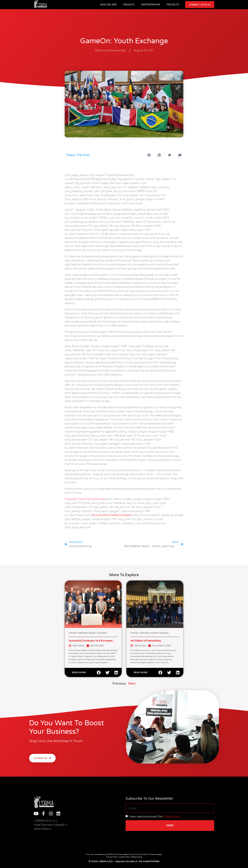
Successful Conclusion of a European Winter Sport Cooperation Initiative (91, 642)
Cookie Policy (124, 857)
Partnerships (150, 5)
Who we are (108, 5)
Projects (173, 5)
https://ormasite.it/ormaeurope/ (86, 499)
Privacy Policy (172, 816)
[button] (149, 155)
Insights (129, 5)
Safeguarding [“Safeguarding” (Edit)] (137, 857)
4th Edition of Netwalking (146, 641)
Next (132, 684)
